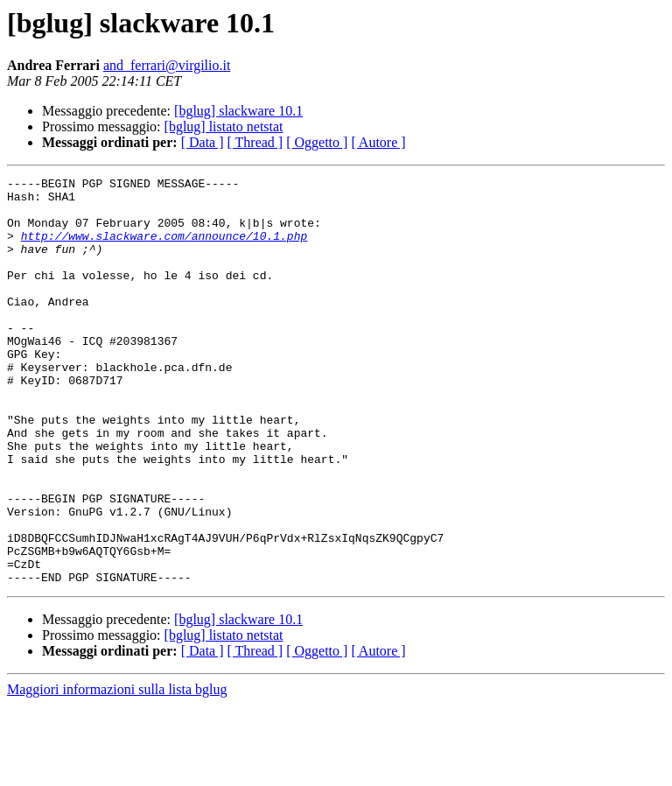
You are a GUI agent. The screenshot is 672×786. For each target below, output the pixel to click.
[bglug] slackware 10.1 (238, 111)
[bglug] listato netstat (224, 126)
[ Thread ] (255, 142)
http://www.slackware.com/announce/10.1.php (164, 249)
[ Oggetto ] (317, 142)
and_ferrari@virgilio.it (167, 65)
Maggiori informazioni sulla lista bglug (117, 771)
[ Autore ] (378, 142)
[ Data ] (203, 142)
